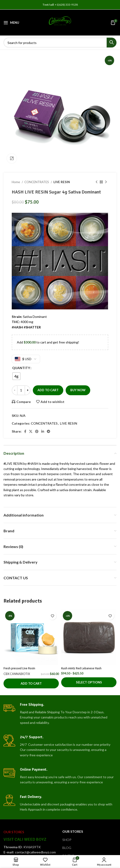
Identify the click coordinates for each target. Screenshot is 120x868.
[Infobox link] (60, 714)
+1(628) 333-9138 (66, 5)
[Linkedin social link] (43, 431)
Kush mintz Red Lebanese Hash (81, 668)
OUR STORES (73, 831)
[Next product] (106, 182)
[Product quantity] (21, 390)
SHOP (67, 840)
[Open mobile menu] (11, 23)
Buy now (78, 390)
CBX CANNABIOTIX (17, 674)
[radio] (16, 376)
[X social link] (31, 431)
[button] (31, 683)
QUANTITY (21, 368)
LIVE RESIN (62, 182)
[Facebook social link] (25, 431)
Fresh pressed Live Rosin (19, 668)
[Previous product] (97, 182)
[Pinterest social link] (37, 431)
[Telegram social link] (49, 431)
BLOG (67, 848)
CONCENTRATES (37, 182)
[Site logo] (60, 22)
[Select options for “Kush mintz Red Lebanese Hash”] (89, 682)
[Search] (60, 43)
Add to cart (48, 390)
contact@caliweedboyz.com (35, 852)
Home (16, 182)
